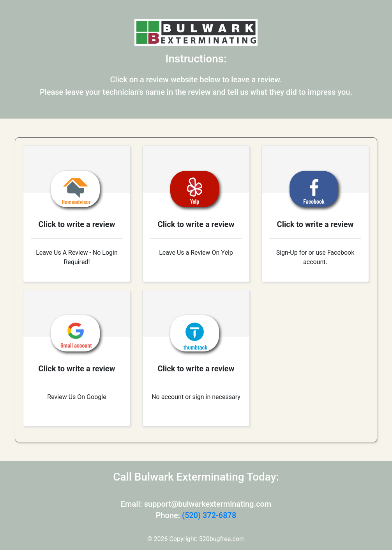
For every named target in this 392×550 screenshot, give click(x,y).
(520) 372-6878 (209, 515)
